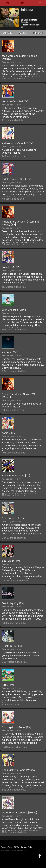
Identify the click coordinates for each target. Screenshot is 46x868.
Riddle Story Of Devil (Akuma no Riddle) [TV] (21, 223)
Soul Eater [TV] (11, 561)
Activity (8, 33)
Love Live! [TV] (11, 267)
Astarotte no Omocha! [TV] (18, 143)
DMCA (17, 847)
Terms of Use (7, 847)
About (23, 33)
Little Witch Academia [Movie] (20, 813)
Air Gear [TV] (10, 352)
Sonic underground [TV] (16, 476)
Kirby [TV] (8, 685)
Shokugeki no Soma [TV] (16, 727)
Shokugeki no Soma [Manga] (19, 770)
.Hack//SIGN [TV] (12, 646)
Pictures (38, 33)
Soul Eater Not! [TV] (14, 518)
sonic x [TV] (9, 433)
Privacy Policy (27, 847)
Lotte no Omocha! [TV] (15, 101)
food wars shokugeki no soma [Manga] (20, 57)
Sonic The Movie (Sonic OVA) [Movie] (19, 396)
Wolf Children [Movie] (15, 310)
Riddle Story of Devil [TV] (17, 179)
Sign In (38, 3)
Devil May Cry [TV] (13, 603)
